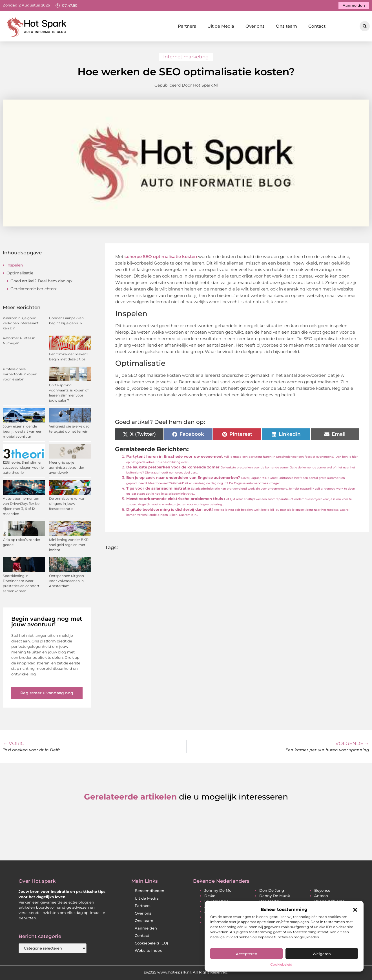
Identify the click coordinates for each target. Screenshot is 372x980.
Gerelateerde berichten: (34, 289)
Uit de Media (221, 26)
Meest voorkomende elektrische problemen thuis (175, 499)
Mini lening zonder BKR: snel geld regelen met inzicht (69, 545)
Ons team (286, 26)
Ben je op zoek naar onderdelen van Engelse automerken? (183, 478)
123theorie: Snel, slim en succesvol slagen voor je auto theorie (23, 467)
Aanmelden (146, 928)
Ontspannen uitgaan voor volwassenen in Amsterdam (67, 581)
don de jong (272, 890)
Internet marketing (186, 57)
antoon (321, 896)
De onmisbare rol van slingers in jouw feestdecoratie (67, 504)
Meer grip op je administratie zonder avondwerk (67, 467)
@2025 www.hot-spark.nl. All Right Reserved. (186, 972)
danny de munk (275, 896)
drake (210, 896)
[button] (355, 910)
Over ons (255, 26)
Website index (148, 951)
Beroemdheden (150, 891)
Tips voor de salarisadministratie (158, 488)
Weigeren (322, 954)
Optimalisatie (20, 273)
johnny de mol (218, 890)
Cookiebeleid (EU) (151, 943)
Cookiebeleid (281, 964)
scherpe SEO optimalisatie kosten (160, 256)
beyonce (322, 890)
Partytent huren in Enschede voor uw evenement (175, 456)
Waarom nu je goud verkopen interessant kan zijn (21, 323)
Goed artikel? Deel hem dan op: (41, 281)
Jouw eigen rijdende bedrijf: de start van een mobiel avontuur (23, 431)
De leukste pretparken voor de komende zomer (173, 467)
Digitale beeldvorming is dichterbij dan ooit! (170, 509)
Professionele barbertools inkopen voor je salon (20, 374)
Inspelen (15, 265)
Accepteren (247, 954)
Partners (187, 26)
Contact (317, 26)
